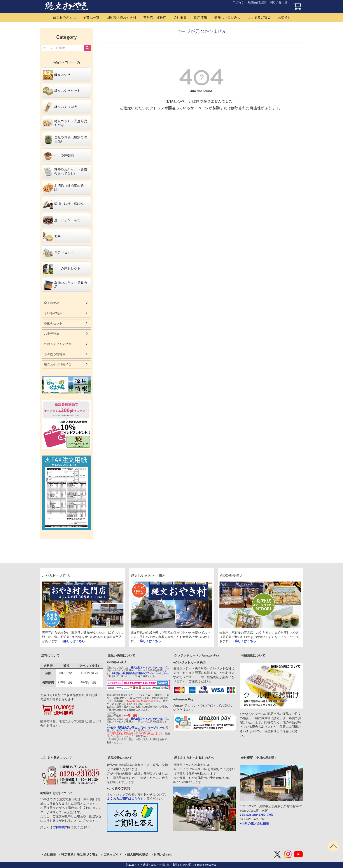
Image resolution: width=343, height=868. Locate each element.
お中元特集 (52, 334)
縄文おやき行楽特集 (58, 364)
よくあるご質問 (259, 17)
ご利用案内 (60, 827)
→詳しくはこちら (73, 641)
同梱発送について (253, 655)
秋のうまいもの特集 (58, 344)
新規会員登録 (257, 2)
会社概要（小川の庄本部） (259, 758)
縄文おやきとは (64, 17)
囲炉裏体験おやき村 (121, 17)
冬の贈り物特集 (55, 354)
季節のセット (53, 323)
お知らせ (284, 17)
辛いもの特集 (53, 313)
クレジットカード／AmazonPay (197, 655)
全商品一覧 (91, 17)
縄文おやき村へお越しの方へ (194, 758)
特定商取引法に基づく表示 (80, 854)
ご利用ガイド (112, 854)
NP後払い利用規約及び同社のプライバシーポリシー (140, 673)
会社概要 (180, 17)
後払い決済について (121, 655)
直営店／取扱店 (155, 17)
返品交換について (120, 758)
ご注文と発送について (56, 758)
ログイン (239, 2)
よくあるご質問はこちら (124, 799)
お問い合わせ (278, 2)
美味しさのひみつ (227, 17)
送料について (50, 655)
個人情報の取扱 (138, 854)
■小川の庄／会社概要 (254, 823)
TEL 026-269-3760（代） (257, 815)
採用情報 (200, 17)
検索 (87, 48)
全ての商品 (52, 303)
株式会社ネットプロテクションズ (149, 667)
